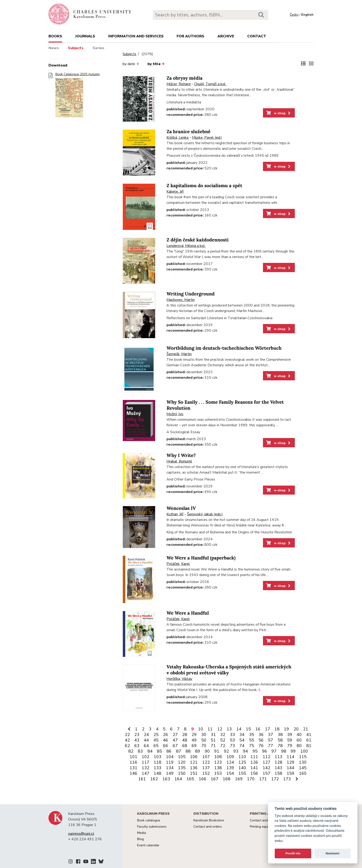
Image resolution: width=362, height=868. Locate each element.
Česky (294, 15)
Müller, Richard (178, 84)
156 (254, 773)
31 (213, 735)
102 (146, 757)
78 (280, 746)
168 (227, 779)
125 (242, 762)
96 (265, 751)
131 (134, 768)
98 (284, 751)
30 (204, 735)
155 (242, 773)
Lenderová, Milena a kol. (186, 246)
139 (230, 768)
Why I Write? (181, 455)
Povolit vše (293, 853)
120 (182, 762)
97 (274, 751)
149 (170, 773)
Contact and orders (208, 827)
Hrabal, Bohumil (179, 461)
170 (251, 779)
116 (134, 762)
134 (170, 768)
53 (232, 740)
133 (158, 768)
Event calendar (148, 845)
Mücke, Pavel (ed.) (207, 138)
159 (291, 773)
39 (290, 735)
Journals (85, 36)
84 (150, 751)
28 (185, 735)
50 (204, 740)
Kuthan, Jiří (175, 514)
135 (182, 768)
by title (156, 64)
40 (299, 735)
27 (175, 735)
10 (201, 729)
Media (142, 833)
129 (291, 762)
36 (261, 735)
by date (131, 64)
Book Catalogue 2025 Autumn (78, 96)
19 (287, 729)
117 (146, 762)
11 (210, 729)
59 (290, 740)
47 (175, 740)
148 (158, 773)
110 (242, 757)
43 (137, 740)
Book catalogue (149, 820)
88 (188, 751)
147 (146, 773)
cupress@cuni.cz (81, 834)
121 (194, 762)
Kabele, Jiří (175, 192)
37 (271, 735)
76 (261, 746)
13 (229, 729)
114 (291, 757)
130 (303, 762)
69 (194, 746)
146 (134, 773)
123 (218, 762)
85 (160, 751)
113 (279, 757)
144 (291, 768)
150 (182, 773)
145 (303, 768)
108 (218, 757)
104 (170, 757)
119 (170, 762)
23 (137, 735)
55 (252, 740)
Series (98, 48)
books (55, 36)
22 (127, 735)
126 (254, 762)
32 (223, 735)
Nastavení (333, 853)
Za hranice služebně (188, 132)
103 (158, 757)
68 (185, 746)
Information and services (136, 36)
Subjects (76, 48)
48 (185, 740)
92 (226, 751)
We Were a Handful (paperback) (201, 558)
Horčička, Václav (179, 679)
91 (217, 751)
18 (277, 729)
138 (218, 768)
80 (299, 746)
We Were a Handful (188, 613)
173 (287, 779)
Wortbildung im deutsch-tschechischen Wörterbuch (224, 348)
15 (248, 729)
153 (218, 773)
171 (263, 779)
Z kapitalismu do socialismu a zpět (204, 186)
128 (279, 762)
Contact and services (265, 820)
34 (242, 735)
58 (280, 740)
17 (268, 729)
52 (223, 740)
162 (154, 779)
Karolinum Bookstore (209, 820)
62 (127, 746)
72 (223, 746)
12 (220, 729)
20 (296, 729)
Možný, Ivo (175, 414)
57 (271, 740)
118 (158, 762)
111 (254, 757)
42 (127, 740)
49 (194, 740)
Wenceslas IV (181, 508)
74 (242, 746)
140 (242, 768)
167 (215, 779)
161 (142, 779)
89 (198, 751)
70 (204, 746)
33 (232, 735)
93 (236, 751)
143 (279, 768)
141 (254, 768)
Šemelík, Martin (179, 354)
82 (131, 751)
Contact (257, 36)
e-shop (279, 113)
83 (140, 751)
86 (169, 751)
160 (303, 773)
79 (290, 746)
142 (267, 768)
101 (134, 757)
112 (267, 757)
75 (252, 746)
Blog (140, 839)
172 (275, 779)
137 (206, 768)
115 (303, 757)
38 (280, 735)
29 (194, 735)
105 (182, 757)
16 (258, 729)
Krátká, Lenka (177, 138)
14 (239, 729)
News (54, 48)
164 (178, 779)
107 (206, 757)
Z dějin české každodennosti (198, 240)
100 (304, 751)
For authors (190, 36)
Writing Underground (190, 294)
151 (194, 773)
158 (279, 773)
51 (213, 740)
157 (267, 773)
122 (206, 762)
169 (239, 779)
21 (306, 729)
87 (179, 751)
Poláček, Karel (178, 564)
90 (207, 751)
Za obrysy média (184, 78)
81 (309, 746)
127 (267, 762)
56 (261, 740)
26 (166, 735)
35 (252, 735)
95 (255, 751)
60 (299, 740)
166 (203, 779)
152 (206, 773)
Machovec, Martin (181, 300)
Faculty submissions (152, 827)
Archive (226, 36)
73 (232, 746)
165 (190, 779)
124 (230, 762)
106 (194, 757)
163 (166, 779)
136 (194, 768)
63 (137, 746)
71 (213, 746)
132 (146, 768)
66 (166, 746)
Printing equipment (264, 827)
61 (309, 740)
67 (175, 746)
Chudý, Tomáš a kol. (210, 84)
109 (230, 757)
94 (245, 751)
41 (309, 735)
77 (271, 746)
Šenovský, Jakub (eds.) (205, 514)
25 (156, 735)
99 (293, 751)
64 (146, 746)
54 (242, 740)
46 (166, 740)
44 (146, 740)
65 (156, 746)
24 (146, 735)
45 (156, 740)
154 (230, 773)
